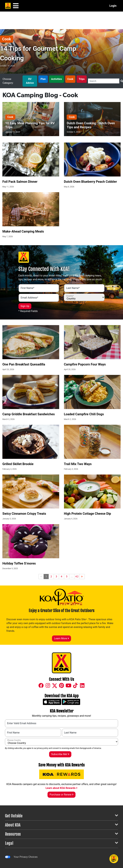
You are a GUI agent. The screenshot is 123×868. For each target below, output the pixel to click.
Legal (61, 843)
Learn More (61, 638)
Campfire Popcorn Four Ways (85, 364)
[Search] (104, 81)
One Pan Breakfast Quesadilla (24, 364)
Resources (61, 834)
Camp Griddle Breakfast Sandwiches (29, 414)
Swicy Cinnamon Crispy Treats (24, 514)
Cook (7, 39)
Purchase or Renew (61, 795)
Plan (43, 79)
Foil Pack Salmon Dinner (20, 182)
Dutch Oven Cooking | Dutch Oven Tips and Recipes (91, 125)
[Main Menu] (16, 6)
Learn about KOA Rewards (61, 788)
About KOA (61, 825)
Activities (57, 79)
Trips (82, 79)
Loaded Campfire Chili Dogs (84, 414)
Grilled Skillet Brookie (18, 464)
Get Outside (61, 816)
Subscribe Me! (60, 754)
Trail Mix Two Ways (78, 464)
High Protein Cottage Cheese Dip (88, 514)
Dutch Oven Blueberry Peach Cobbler (90, 182)
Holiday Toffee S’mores (19, 563)
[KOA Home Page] (8, 6)
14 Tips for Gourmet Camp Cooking (38, 53)
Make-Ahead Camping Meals (23, 231)
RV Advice (30, 81)
